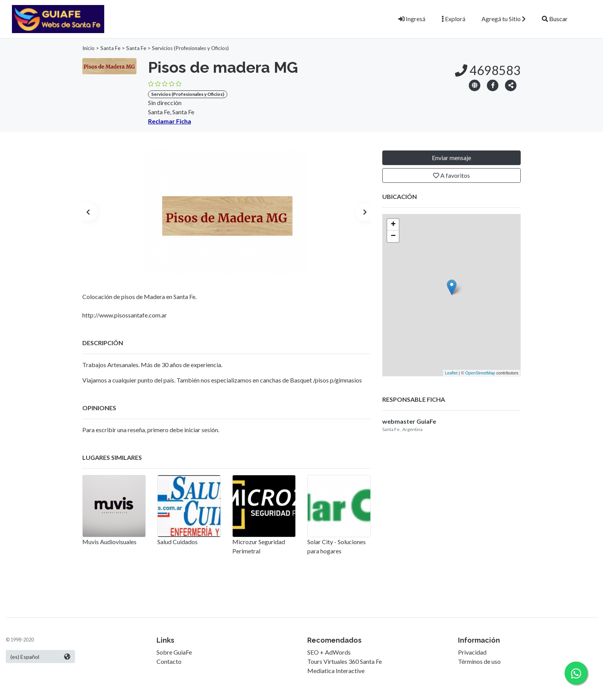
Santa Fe (110, 48)
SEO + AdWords (329, 652)
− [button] (393, 236)
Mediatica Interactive (336, 671)
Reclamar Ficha (170, 121)
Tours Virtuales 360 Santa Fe (345, 661)
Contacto (169, 661)
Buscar (555, 19)
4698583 (488, 70)
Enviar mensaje (451, 158)
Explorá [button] (453, 19)
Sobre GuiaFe (174, 652)
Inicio (88, 48)
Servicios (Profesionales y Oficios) (190, 48)
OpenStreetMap (480, 373)
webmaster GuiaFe (409, 421)
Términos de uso (479, 661)
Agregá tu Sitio (504, 19)
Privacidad (472, 652)
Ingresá (412, 19)
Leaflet (451, 373)
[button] (511, 85)
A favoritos (451, 175)
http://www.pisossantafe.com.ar (125, 315)
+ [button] (393, 225)
